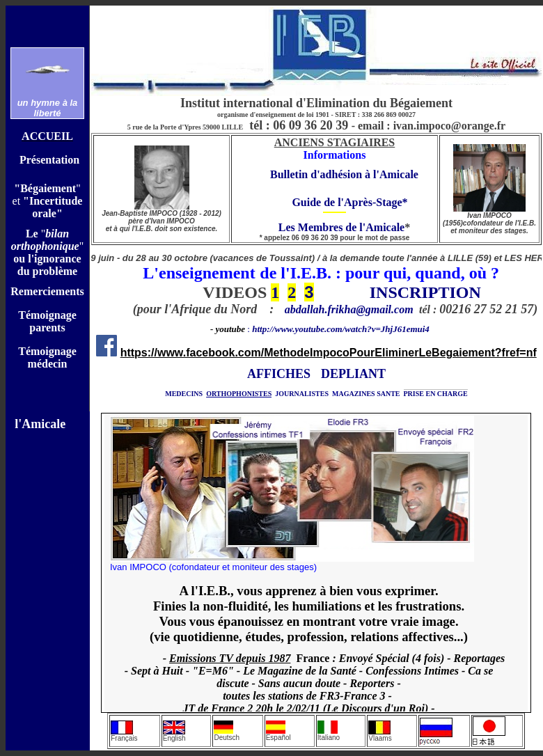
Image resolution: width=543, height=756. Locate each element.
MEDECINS (184, 394)
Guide (302, 202)
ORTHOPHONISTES (239, 394)
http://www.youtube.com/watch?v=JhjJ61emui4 (341, 329)
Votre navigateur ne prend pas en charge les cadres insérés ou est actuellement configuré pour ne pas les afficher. (316, 563)
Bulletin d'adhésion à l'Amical (342, 174)
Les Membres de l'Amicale (332, 227)
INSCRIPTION (425, 292)
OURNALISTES (304, 394)
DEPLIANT (353, 374)
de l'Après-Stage (363, 202)
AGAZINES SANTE (369, 394)
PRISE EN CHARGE (436, 394)
